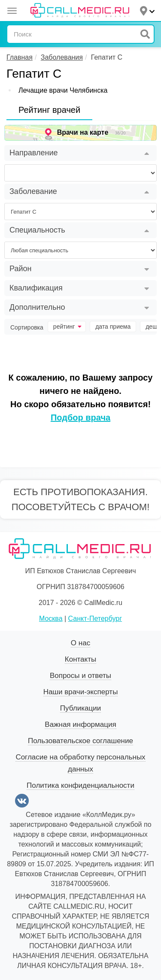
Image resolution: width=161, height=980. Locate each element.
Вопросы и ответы (80, 676)
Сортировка (27, 327)
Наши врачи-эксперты (81, 692)
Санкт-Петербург (95, 619)
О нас (80, 643)
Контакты (80, 659)
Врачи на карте (83, 132)
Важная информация (80, 724)
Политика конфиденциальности (80, 785)
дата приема (113, 327)
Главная (20, 57)
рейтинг (67, 327)
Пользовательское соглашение (80, 741)
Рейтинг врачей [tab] (49, 110)
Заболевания (62, 57)
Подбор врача (80, 417)
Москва (51, 619)
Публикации (80, 708)
